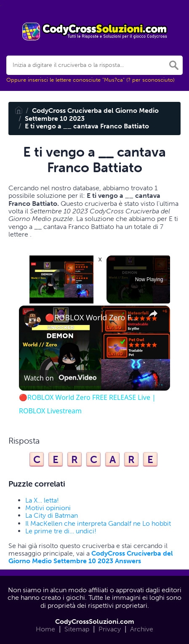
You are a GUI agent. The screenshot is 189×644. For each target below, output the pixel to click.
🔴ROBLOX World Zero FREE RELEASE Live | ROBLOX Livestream (93, 318)
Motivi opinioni (48, 508)
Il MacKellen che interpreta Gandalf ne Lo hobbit (98, 523)
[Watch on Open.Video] (60, 378)
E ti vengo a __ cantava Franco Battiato (87, 126)
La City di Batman (52, 515)
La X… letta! (42, 500)
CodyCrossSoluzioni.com (95, 621)
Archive (142, 629)
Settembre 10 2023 (55, 118)
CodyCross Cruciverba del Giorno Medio (95, 110)
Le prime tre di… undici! (61, 531)
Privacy (110, 629)
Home (45, 629)
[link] (32, 319)
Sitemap (77, 629)
